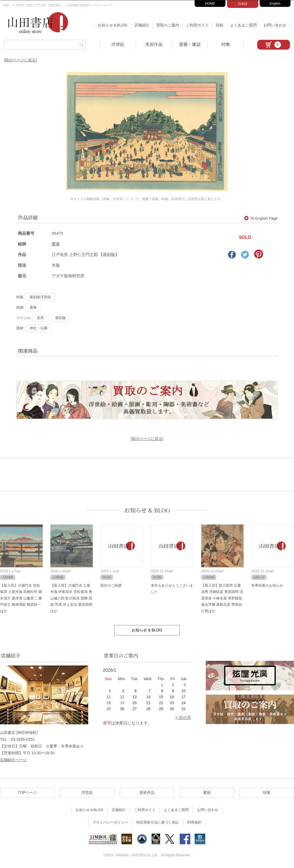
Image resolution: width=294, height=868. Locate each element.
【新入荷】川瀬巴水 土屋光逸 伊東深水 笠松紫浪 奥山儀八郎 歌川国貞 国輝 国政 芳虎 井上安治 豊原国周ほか (71, 598)
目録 (219, 25)
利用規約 (194, 822)
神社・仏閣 (39, 328)
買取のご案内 (168, 25)
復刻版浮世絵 (40, 297)
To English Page (261, 218)
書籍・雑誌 (190, 44)
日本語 (243, 4)
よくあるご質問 (243, 25)
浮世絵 (118, 44)
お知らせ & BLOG (147, 510)
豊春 (56, 244)
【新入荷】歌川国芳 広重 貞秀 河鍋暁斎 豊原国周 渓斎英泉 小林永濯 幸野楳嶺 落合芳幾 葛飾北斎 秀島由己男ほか (222, 598)
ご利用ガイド (197, 25)
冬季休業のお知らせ (267, 585)
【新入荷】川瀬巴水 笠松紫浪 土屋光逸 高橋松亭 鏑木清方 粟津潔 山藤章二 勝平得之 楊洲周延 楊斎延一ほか (21, 598)
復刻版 (61, 318)
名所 (40, 318)
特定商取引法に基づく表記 (158, 822)
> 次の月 (183, 717)
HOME (210, 4)
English (275, 4)
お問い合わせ (275, 25)
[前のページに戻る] (20, 60)
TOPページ (27, 792)
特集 (226, 44)
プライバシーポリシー (110, 822)
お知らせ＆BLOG (113, 25)
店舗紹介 (142, 25)
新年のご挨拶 (111, 585)
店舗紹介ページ (13, 760)
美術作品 (154, 44)
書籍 (207, 792)
